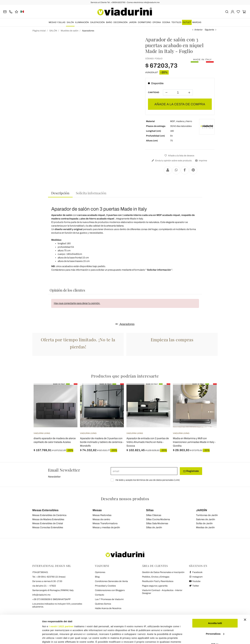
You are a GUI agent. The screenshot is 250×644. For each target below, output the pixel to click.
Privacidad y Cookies (105, 586)
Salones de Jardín (205, 519)
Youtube (195, 581)
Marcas (197, 22)
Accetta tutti (215, 599)
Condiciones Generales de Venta (111, 581)
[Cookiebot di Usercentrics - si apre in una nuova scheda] (21, 638)
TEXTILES (176, 22)
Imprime (201, 161)
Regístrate (191, 471)
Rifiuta (215, 620)
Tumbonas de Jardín (207, 515)
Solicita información (91, 193)
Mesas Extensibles (45, 510)
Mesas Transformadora (105, 523)
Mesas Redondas (102, 515)
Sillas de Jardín (154, 527)
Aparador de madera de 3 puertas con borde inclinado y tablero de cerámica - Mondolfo (102, 442)
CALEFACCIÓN (97, 22)
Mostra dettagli (51, 638)
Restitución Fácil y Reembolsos (158, 581)
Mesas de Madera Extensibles (48, 519)
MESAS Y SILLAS (57, 22)
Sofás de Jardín (204, 523)
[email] (144, 471)
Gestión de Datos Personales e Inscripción (163, 572)
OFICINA (157, 22)
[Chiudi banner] (245, 595)
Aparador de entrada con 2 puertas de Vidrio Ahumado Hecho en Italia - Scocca (148, 442)
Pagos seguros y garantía (155, 586)
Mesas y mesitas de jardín (106, 527)
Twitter (194, 586)
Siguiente (209, 30)
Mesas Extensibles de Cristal (48, 523)
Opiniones (100, 572)
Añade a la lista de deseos (179, 156)
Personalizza (215, 609)
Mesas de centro (101, 519)
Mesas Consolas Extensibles (48, 527)
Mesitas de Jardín (205, 527)
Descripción (60, 193)
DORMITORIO (145, 22)
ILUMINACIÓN (82, 22)
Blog (97, 577)
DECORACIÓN (121, 22)
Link (177, 480)
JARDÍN (133, 22)
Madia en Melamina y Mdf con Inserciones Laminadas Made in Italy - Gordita (194, 442)
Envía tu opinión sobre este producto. (172, 161)
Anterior (199, 30)
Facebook (196, 572)
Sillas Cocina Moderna (158, 519)
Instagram (196, 577)
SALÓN (70, 22)
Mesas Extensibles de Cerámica (49, 515)
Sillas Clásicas (154, 515)
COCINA (166, 22)
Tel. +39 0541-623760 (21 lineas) (49, 577)
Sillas (150, 510)
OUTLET (187, 22)
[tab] (60, 193)
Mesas (97, 510)
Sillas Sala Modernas (157, 523)
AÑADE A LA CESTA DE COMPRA (180, 104)
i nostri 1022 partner (61, 602)
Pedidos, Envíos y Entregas (156, 577)
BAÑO (109, 22)
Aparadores (125, 324)
